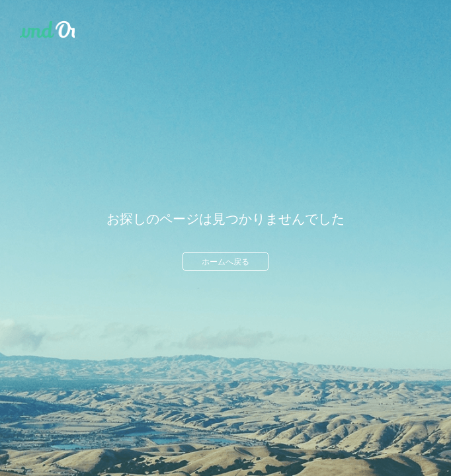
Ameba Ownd (47, 30)
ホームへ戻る (225, 262)
